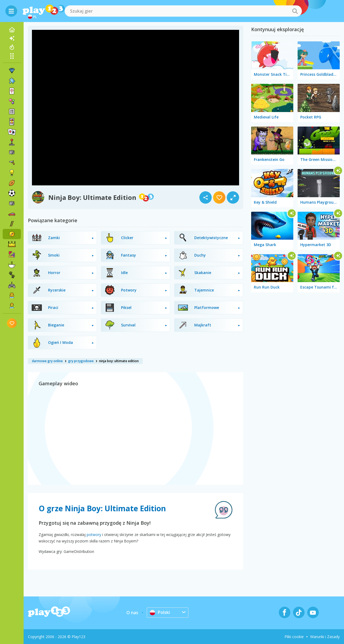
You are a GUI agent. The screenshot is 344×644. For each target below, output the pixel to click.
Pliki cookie (294, 637)
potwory (94, 535)
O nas (132, 613)
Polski (160, 612)
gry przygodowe (81, 361)
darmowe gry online (47, 361)
